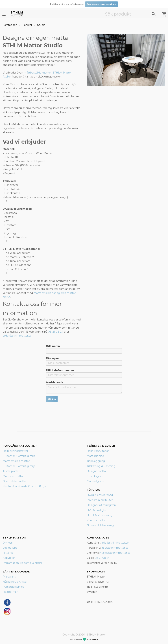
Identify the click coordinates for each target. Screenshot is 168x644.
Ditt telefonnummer (84, 373)
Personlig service (13, 587)
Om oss (8, 543)
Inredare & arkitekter (100, 500)
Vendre (94, 640)
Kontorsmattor (96, 520)
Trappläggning (96, 461)
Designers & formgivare (102, 505)
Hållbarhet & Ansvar (15, 582)
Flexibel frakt (11, 592)
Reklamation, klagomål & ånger (22, 563)
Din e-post (84, 361)
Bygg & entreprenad (100, 495)
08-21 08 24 (56, 332)
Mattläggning (95, 456)
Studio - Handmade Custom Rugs (24, 486)
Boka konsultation (98, 451)
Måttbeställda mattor (16, 461)
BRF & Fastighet (97, 510)
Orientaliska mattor (15, 481)
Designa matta (96, 471)
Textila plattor (11, 471)
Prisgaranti (9, 577)
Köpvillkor (9, 558)
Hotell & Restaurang (100, 515)
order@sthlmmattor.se (17, 336)
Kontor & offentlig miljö (21, 456)
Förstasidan (10, 25)
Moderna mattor (13, 476)
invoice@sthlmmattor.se (115, 553)
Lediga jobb (10, 548)
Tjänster (27, 25)
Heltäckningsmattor (15, 451)
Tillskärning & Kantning (101, 466)
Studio (41, 25)
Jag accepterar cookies (102, 4)
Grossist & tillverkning (100, 525)
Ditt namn (84, 349)
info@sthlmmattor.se (115, 543)
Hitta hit (8, 553)
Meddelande (84, 387)
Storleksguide (95, 476)
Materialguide (95, 481)
